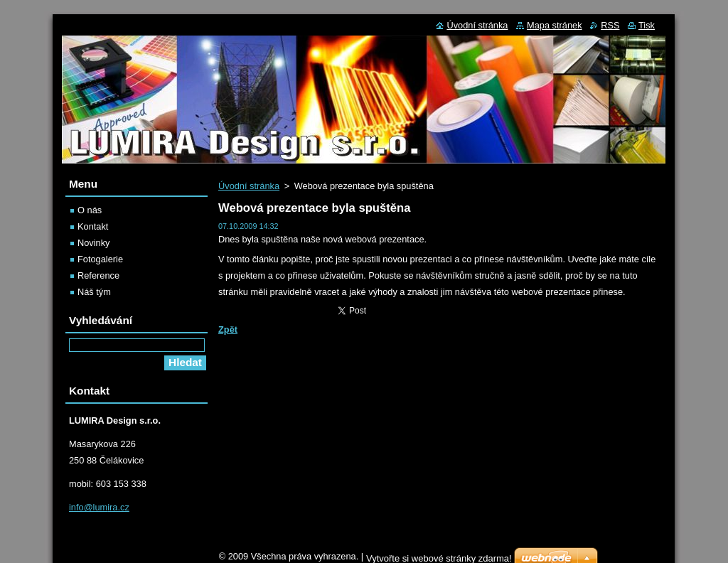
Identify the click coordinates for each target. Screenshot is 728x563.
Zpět (228, 329)
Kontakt (93, 226)
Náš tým (94, 292)
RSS (610, 25)
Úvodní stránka (249, 186)
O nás (90, 210)
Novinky (94, 243)
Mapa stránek (555, 25)
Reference (98, 275)
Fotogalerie (100, 259)
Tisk (647, 25)
